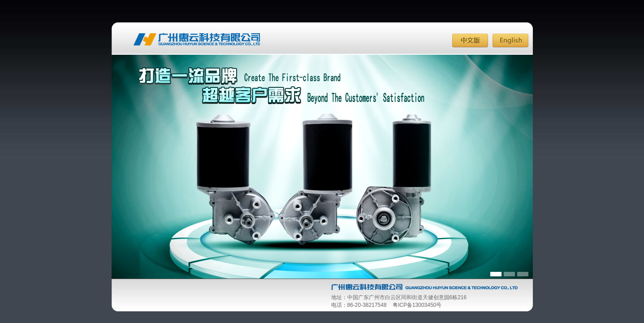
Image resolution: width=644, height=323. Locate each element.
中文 (470, 41)
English (510, 41)
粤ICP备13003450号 (417, 305)
